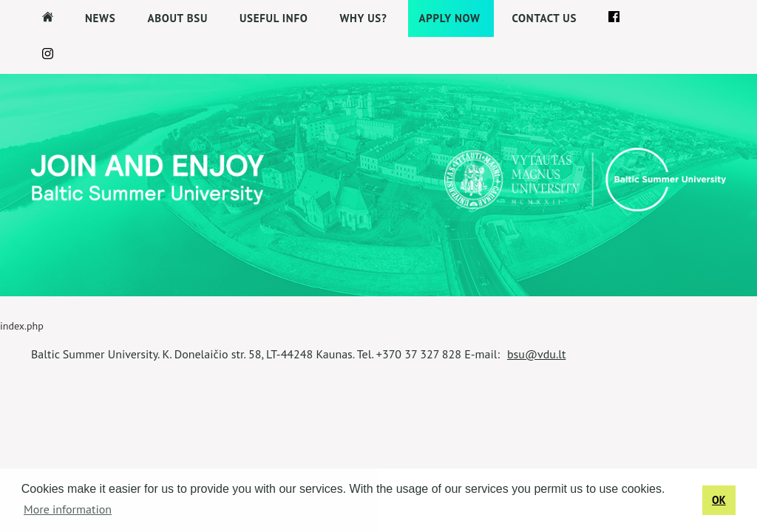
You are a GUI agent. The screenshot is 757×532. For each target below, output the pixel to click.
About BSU (177, 18)
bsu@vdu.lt (537, 354)
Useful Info (274, 18)
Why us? (363, 18)
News (100, 18)
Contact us (545, 18)
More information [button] (68, 509)
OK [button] (719, 500)
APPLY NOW (450, 18)
